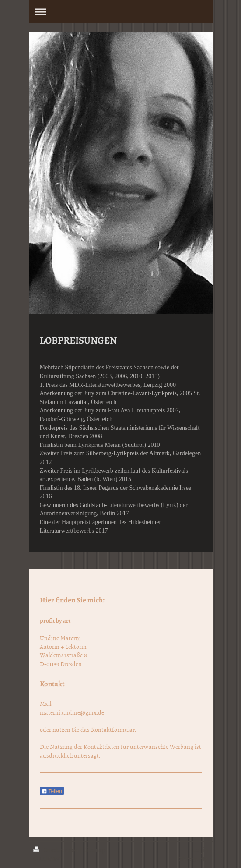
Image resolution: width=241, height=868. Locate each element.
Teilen (52, 791)
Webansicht (193, 859)
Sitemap (95, 850)
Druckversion (57, 850)
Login (200, 850)
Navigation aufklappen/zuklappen (121, 12)
